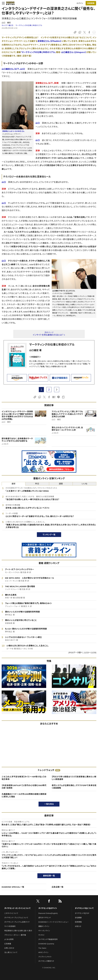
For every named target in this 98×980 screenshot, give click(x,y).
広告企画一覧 (58, 887)
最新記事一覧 (49, 876)
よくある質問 (9, 939)
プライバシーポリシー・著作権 (15, 935)
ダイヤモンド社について (84, 908)
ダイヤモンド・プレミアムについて (16, 918)
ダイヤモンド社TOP (82, 913)
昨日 (37, 484)
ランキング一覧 (49, 535)
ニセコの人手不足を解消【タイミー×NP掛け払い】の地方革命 (24, 778)
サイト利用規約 (10, 926)
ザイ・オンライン (44, 931)
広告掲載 (8, 944)
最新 (14, 484)
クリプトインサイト (45, 957)
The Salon (42, 948)
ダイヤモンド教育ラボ (46, 961)
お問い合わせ (9, 948)
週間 (61, 484)
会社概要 (78, 918)
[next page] (57, 390)
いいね (84, 484)
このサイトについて (11, 913)
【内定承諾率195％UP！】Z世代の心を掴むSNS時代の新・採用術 (24, 787)
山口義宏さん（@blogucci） (74, 52)
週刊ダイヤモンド (45, 918)
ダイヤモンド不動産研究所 (48, 939)
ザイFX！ (42, 935)
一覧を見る (49, 804)
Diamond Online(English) (48, 913)
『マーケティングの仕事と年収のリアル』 (38, 52)
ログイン (80, 3)
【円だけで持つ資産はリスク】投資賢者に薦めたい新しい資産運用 (74, 778)
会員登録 (91, 3)
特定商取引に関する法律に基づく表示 (18, 931)
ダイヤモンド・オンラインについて (17, 908)
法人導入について (11, 952)
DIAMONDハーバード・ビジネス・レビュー (54, 922)
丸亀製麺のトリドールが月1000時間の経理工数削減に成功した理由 (24, 795)
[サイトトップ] (10, 3)
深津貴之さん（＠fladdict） (50, 41)
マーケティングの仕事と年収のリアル (29, 25)
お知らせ (78, 926)
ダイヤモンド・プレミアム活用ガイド (17, 922)
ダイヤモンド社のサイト (48, 908)
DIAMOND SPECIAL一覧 (13, 887)
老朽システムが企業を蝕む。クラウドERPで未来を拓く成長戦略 (74, 787)
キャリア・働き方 (8, 25)
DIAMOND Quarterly (46, 944)
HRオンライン (43, 952)
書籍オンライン (44, 926)
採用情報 (78, 922)
